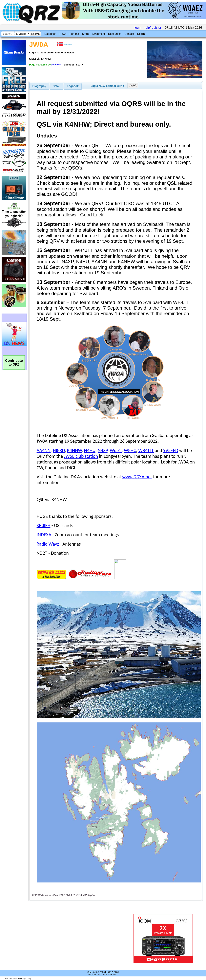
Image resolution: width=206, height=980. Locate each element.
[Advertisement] (79, 938)
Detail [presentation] (56, 86)
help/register (153, 28)
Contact (129, 34)
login (138, 28)
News (63, 34)
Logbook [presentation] (73, 86)
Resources (115, 34)
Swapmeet (98, 34)
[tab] (39, 86)
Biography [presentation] (39, 86)
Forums (74, 34)
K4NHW (56, 65)
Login (141, 34)
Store (85, 34)
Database (50, 34)
